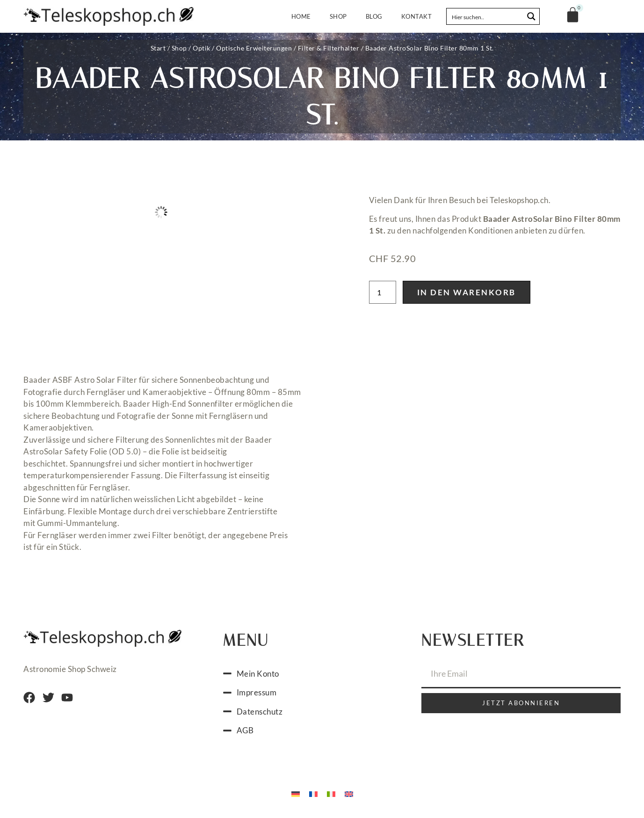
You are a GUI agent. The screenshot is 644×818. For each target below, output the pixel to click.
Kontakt (417, 16)
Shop (338, 16)
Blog (374, 16)
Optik (202, 48)
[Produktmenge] (383, 292)
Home (301, 16)
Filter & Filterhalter (329, 48)
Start (158, 48)
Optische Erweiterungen (254, 48)
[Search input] (485, 16)
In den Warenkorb (467, 292)
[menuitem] (296, 794)
